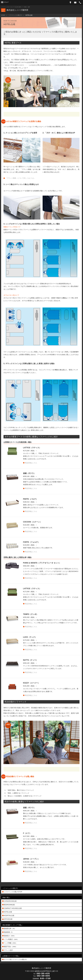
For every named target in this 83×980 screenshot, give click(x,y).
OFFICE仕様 (8, 919)
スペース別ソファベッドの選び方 (15, 959)
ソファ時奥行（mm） (11, 939)
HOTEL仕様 (8, 912)
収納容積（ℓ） (9, 932)
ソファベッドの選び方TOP (13, 892)
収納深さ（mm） (10, 936)
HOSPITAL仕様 (9, 915)
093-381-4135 (43, 974)
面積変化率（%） (10, 929)
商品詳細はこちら (31, 463)
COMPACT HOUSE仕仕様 (13, 908)
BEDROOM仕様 (9, 905)
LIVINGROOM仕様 (10, 901)
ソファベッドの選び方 (15, 15)
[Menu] (5, 2)
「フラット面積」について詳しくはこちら (20, 178)
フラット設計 (8, 950)
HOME (3, 15)
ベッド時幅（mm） (10, 943)
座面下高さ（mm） (10, 947)
